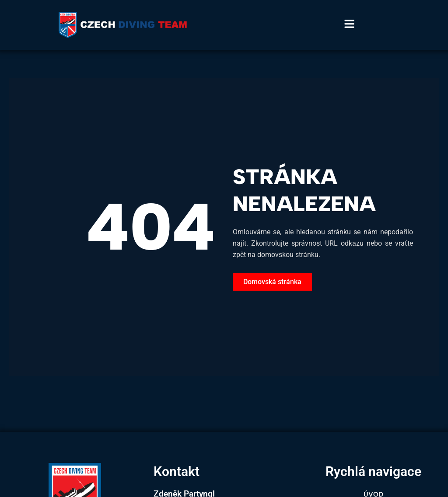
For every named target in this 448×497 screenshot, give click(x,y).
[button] (392, 25)
